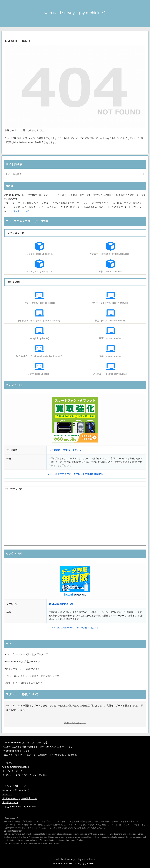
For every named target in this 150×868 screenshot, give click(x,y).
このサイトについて (19, 211)
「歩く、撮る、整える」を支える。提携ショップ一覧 (32, 676)
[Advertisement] (75, 520)
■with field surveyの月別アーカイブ (22, 661)
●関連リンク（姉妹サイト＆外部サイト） (26, 683)
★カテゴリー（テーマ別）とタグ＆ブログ (26, 654)
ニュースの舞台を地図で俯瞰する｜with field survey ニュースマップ (38, 747)
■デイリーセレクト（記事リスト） (22, 669)
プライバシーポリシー (14, 771)
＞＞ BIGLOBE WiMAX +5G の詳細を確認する (75, 628)
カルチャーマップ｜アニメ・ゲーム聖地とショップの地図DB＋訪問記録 (41, 755)
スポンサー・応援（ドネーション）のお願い (25, 775)
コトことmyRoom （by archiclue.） (20, 807)
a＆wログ (7, 794)
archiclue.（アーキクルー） (16, 790)
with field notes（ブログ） (17, 751)
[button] (143, 174)
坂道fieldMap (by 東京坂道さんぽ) (20, 798)
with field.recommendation (16, 767)
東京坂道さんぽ (10, 802)
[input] (75, 174)
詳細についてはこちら (75, 723)
